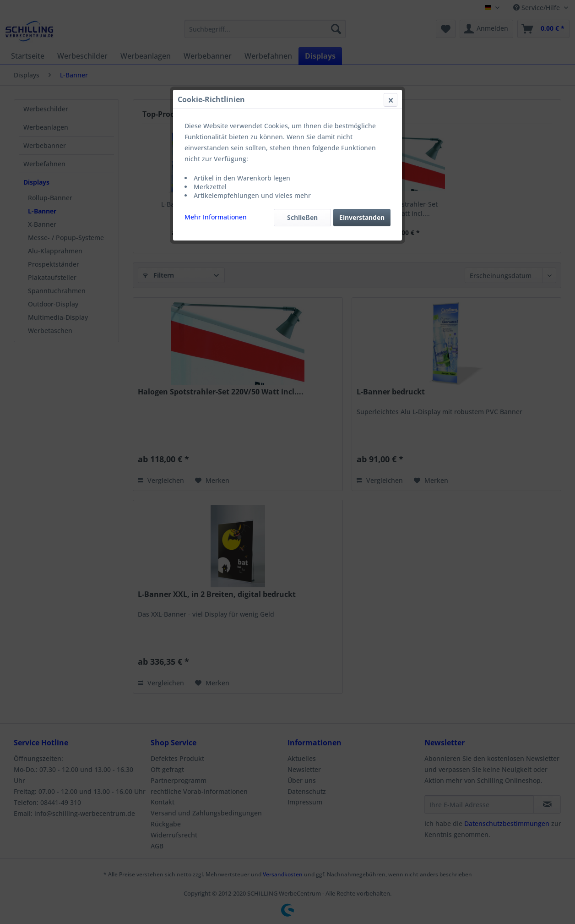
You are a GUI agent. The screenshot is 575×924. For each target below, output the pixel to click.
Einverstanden (362, 217)
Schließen (302, 217)
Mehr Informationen (216, 217)
